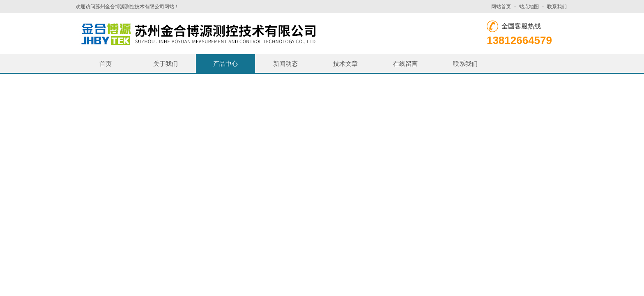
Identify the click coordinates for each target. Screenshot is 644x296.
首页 (106, 64)
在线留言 (405, 64)
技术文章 (345, 64)
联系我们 (557, 7)
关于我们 (166, 64)
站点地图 (529, 7)
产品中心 (225, 64)
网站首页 (501, 7)
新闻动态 (285, 64)
